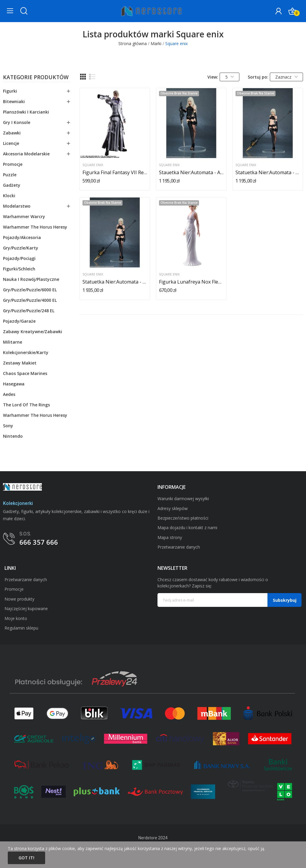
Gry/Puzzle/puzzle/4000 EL (30, 300)
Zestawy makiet (20, 363)
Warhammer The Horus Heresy (35, 227)
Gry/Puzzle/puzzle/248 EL (29, 311)
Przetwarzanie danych (179, 547)
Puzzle (10, 175)
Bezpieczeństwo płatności (183, 518)
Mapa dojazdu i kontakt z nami (187, 528)
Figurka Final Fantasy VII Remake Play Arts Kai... (115, 172)
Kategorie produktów (36, 78)
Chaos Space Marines (25, 373)
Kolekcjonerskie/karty (26, 352)
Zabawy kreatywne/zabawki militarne (33, 337)
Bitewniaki (14, 101)
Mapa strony (170, 537)
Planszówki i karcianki (26, 112)
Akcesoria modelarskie (26, 154)
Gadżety (12, 185)
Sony (8, 426)
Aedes (9, 394)
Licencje (11, 143)
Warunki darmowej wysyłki (183, 499)
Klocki (9, 196)
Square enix (93, 165)
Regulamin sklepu (21, 628)
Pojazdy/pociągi (19, 258)
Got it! (26, 858)
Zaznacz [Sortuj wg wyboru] (286, 77)
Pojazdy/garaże (19, 321)
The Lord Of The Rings (26, 405)
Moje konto (16, 618)
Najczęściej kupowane (26, 608)
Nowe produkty (19, 599)
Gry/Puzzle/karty (21, 248)
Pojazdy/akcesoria (22, 237)
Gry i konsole (17, 122)
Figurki (10, 91)
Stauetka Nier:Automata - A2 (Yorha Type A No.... (191, 172)
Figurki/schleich (19, 269)
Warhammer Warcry (24, 216)
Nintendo (13, 436)
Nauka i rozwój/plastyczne (31, 279)
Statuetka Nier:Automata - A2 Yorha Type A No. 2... (268, 172)
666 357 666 (39, 542)
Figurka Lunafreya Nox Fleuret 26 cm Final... (191, 282)
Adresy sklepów (173, 508)
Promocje (13, 164)
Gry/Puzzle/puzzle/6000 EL (30, 290)
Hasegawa (14, 384)
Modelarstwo (17, 206)
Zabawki (12, 133)
